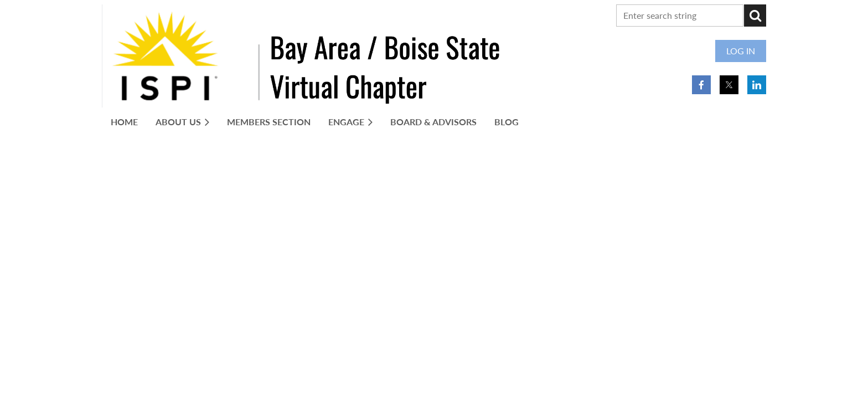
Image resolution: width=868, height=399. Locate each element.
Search (755, 16)
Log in (741, 51)
